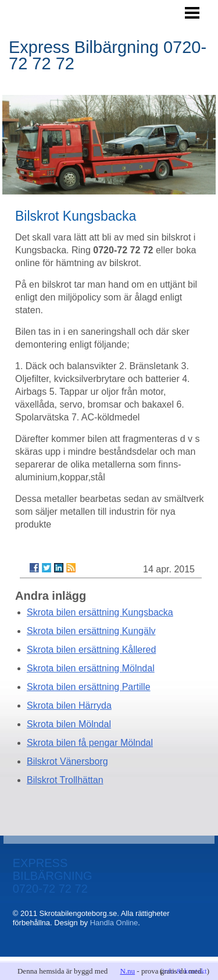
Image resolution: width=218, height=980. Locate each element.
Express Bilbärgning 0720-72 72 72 (108, 55)
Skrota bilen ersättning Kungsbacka (100, 612)
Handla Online (114, 923)
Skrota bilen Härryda (69, 705)
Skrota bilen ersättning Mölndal (91, 668)
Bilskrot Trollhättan (65, 780)
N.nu (127, 971)
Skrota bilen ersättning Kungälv (91, 631)
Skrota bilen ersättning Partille (89, 687)
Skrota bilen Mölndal (69, 724)
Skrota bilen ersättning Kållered (91, 650)
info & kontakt (185, 971)
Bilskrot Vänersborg (67, 761)
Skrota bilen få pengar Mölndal (90, 743)
